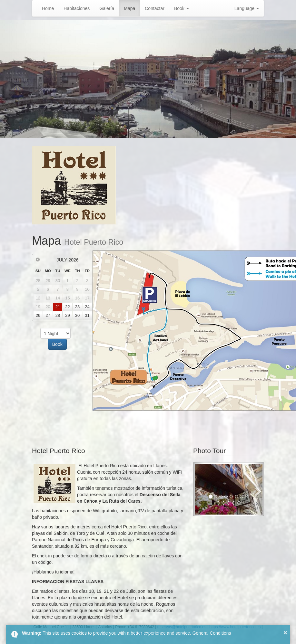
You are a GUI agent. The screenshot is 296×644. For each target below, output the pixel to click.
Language (247, 8)
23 (77, 307)
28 (58, 315)
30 (77, 315)
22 (67, 307)
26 (38, 315)
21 (58, 307)
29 (67, 315)
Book (182, 8)
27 (48, 315)
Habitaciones (77, 8)
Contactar (155, 8)
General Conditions (212, 633)
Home (48, 8)
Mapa (129, 8)
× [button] (285, 632)
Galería (107, 8)
